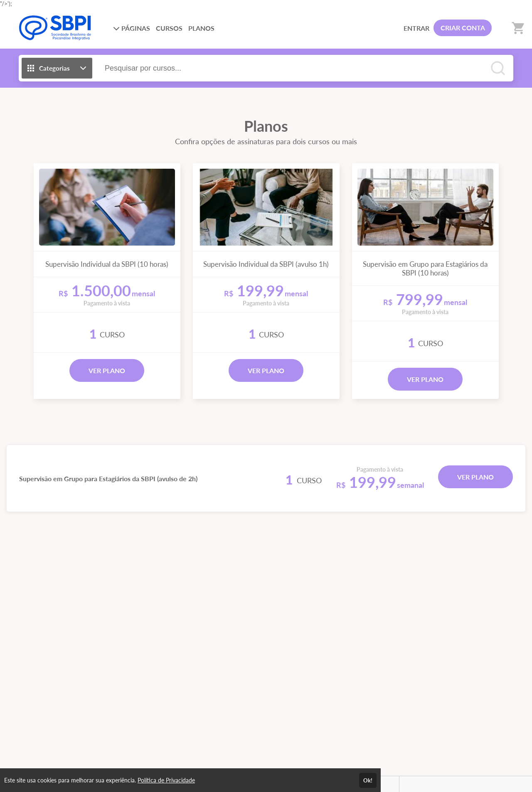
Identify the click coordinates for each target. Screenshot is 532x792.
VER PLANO (107, 370)
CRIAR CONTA (463, 28)
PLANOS (201, 28)
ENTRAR (416, 28)
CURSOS (169, 28)
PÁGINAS (132, 28)
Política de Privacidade (166, 780)
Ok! (368, 780)
